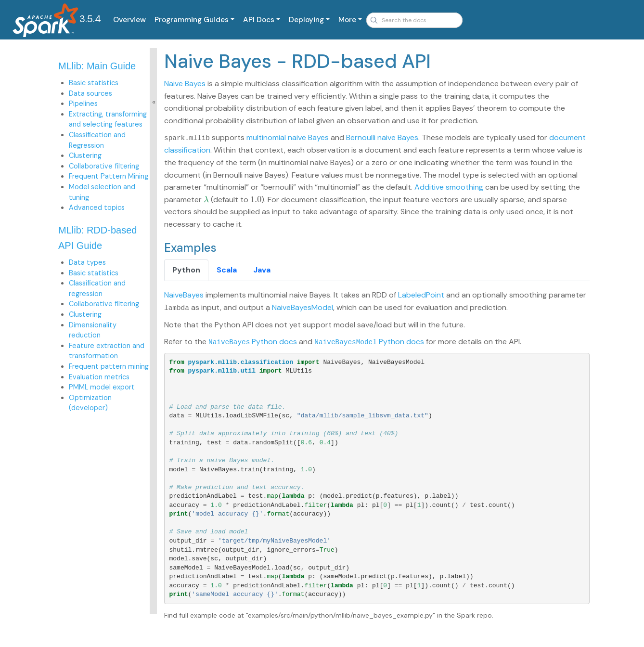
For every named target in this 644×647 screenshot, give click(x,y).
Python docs (253, 341)
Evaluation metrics (99, 377)
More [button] (347, 20)
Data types (87, 262)
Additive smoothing (449, 187)
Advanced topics (97, 207)
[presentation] (206, 199)
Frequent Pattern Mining (109, 176)
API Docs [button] (259, 20)
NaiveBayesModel (303, 307)
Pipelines (83, 104)
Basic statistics (94, 83)
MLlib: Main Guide (97, 66)
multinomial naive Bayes (288, 137)
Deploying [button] (306, 20)
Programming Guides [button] (192, 20)
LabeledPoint (421, 295)
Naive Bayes (185, 84)
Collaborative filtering (104, 166)
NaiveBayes (184, 295)
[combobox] (414, 20)
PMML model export (102, 387)
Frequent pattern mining (109, 366)
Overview (129, 20)
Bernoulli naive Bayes (382, 137)
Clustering (85, 155)
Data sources (90, 93)
